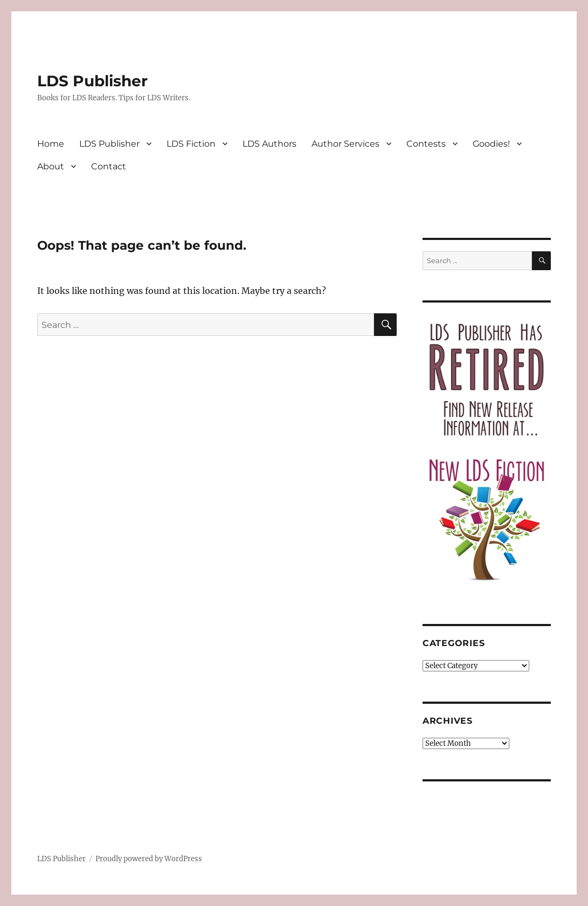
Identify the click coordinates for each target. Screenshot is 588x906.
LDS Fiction (191, 144)
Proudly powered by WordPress (149, 859)
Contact (109, 166)
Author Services (345, 144)
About (51, 166)
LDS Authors (269, 144)
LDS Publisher (92, 81)
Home (51, 144)
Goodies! (491, 144)
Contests (426, 144)
